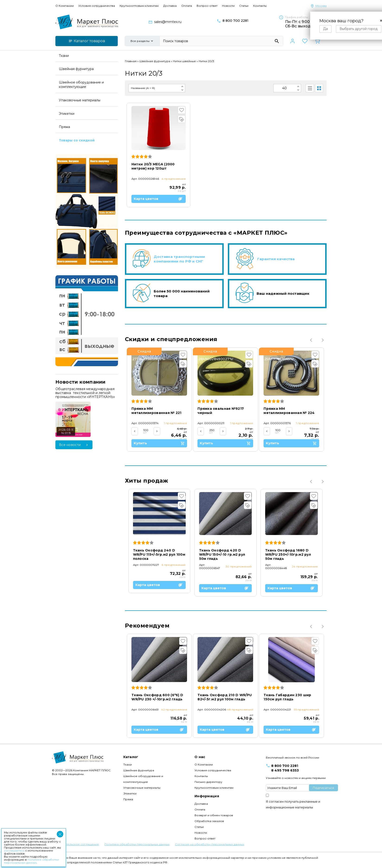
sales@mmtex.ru (168, 22)
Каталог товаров (87, 41)
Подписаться (323, 788)
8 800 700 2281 (285, 766)
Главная (131, 61)
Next (323, 340)
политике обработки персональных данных (31, 861)
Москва (321, 6)
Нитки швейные (184, 61)
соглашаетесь (14, 850)
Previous (311, 340)
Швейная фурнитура (155, 61)
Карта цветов (158, 199)
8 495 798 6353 (285, 770)
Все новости (74, 445)
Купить (159, 443)
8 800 (236, 21)
